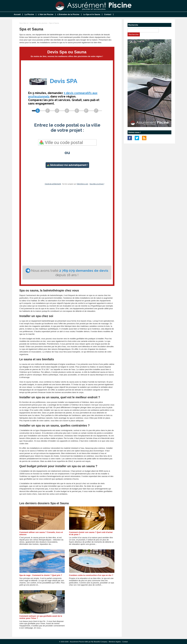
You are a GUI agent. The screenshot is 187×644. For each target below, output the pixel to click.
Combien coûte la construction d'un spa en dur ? (91, 575)
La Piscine (29, 14)
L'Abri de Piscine (46, 14)
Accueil (17, 14)
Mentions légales (115, 642)
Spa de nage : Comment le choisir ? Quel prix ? (41, 575)
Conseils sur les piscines (38, 23)
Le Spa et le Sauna (92, 14)
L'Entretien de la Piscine (68, 14)
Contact (108, 14)
